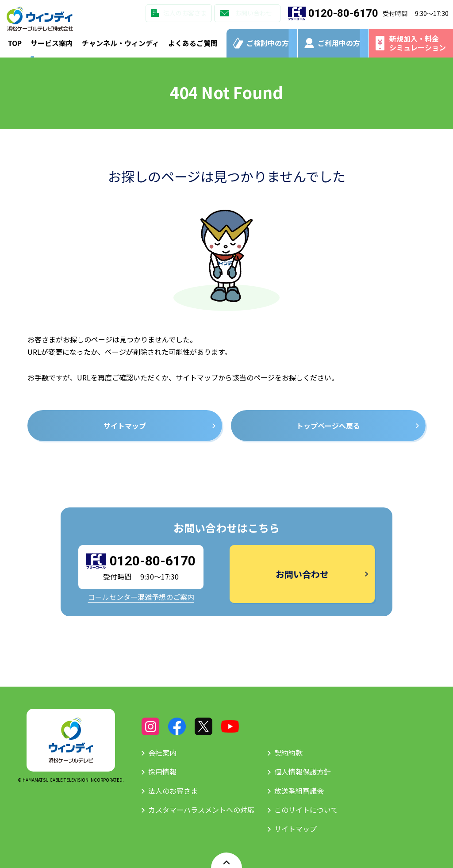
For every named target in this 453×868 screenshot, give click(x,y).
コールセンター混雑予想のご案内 (141, 597)
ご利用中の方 (339, 43)
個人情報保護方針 (303, 772)
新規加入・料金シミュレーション (418, 43)
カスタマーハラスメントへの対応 (201, 810)
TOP (15, 43)
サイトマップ (296, 829)
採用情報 (162, 772)
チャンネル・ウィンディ (121, 43)
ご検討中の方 (268, 43)
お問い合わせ (253, 13)
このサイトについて (306, 810)
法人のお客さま (185, 13)
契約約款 (288, 753)
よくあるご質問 (193, 43)
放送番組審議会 (299, 791)
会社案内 (162, 753)
